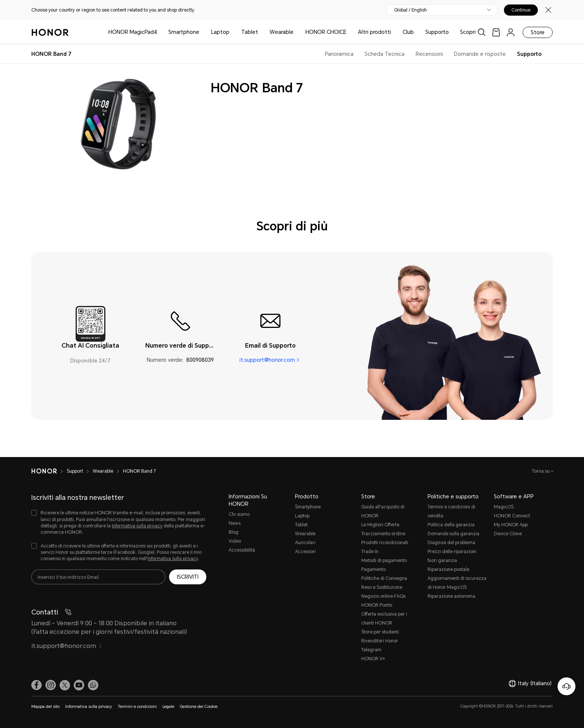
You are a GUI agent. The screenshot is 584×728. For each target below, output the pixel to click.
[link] (496, 32)
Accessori (305, 552)
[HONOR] (44, 471)
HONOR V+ (373, 659)
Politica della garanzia (451, 525)
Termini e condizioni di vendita (451, 511)
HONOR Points (377, 605)
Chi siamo (239, 514)
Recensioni (429, 54)
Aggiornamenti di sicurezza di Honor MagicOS (457, 583)
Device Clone (508, 534)
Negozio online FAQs (383, 596)
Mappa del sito (45, 707)
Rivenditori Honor (380, 641)
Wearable (282, 32)
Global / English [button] (410, 10)
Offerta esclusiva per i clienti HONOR (384, 619)
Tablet (250, 32)
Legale (168, 707)
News (235, 523)
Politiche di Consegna (384, 578)
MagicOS (504, 507)
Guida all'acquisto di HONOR (383, 511)
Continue (521, 10)
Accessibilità (242, 550)
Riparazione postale (448, 569)
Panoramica (339, 54)
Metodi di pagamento (384, 561)
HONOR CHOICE (326, 32)
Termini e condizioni (137, 707)
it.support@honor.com (267, 360)
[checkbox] (119, 523)
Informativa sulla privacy (137, 526)
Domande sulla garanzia (453, 534)
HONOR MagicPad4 (133, 32)
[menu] (511, 32)
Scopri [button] (468, 32)
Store (538, 32)
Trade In (370, 552)
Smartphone (184, 32)
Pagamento (373, 569)
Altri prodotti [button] (374, 32)
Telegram (371, 650)
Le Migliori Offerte (380, 525)
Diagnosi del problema (451, 543)
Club (408, 32)
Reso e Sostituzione (382, 587)
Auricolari (305, 543)
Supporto (437, 32)
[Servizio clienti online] (566, 686)
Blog (234, 532)
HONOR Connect (512, 516)
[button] (93, 685)
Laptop (220, 32)
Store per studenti (380, 632)
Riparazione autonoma (451, 596)
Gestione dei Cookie (199, 707)
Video (235, 541)
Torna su (541, 471)
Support (75, 471)
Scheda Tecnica (385, 54)
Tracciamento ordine (383, 534)
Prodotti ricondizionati (385, 543)
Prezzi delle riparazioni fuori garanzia (452, 556)
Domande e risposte (480, 54)
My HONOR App (511, 525)
